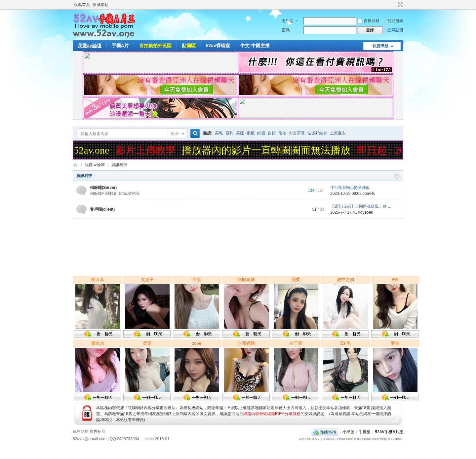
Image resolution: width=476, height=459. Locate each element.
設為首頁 (82, 5)
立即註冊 (395, 30)
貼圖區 (189, 46)
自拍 (272, 133)
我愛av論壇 (90, 46)
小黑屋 (348, 432)
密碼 (286, 30)
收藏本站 (100, 5)
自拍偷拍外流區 (155, 46)
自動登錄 (369, 21)
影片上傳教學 (147, 150)
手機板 (365, 432)
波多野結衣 (317, 133)
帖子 (175, 134)
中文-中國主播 (255, 46)
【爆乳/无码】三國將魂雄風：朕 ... (361, 206)
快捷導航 (380, 46)
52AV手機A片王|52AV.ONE (75, 165)
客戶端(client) (102, 209)
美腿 (240, 133)
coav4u (369, 194)
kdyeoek (366, 212)
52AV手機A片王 (389, 432)
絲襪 (261, 133)
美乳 (219, 133)
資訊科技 (84, 176)
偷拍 (282, 133)
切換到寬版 (399, 5)
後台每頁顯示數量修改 (350, 188)
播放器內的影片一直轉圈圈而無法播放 (268, 150)
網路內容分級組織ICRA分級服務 (272, 414)
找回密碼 (395, 21)
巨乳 (229, 133)
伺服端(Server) (103, 188)
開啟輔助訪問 (394, 5)
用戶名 (287, 21)
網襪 (251, 133)
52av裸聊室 (218, 46)
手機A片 (120, 46)
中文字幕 (297, 133)
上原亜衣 (338, 133)
